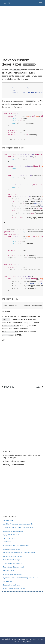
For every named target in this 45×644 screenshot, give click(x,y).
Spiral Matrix (7, 542)
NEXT (38, 387)
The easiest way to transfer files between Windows (19, 553)
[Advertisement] (22, 31)
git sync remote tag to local (12, 549)
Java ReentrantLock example (12, 574)
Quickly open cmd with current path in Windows (18, 528)
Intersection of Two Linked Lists (13, 531)
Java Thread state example (12, 560)
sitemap (29, 642)
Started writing (8, 581)
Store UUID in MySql (10, 538)
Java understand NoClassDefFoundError (16, 546)
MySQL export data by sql (11, 535)
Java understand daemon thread (13, 567)
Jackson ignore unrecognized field (14, 589)
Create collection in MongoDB (13, 563)
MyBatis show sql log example (13, 556)
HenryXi (6, 3)
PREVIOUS (9, 387)
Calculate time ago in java (11, 585)
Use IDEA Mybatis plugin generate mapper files (18, 524)
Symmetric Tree (8, 520)
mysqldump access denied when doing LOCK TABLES (20, 578)
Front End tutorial (9, 571)
